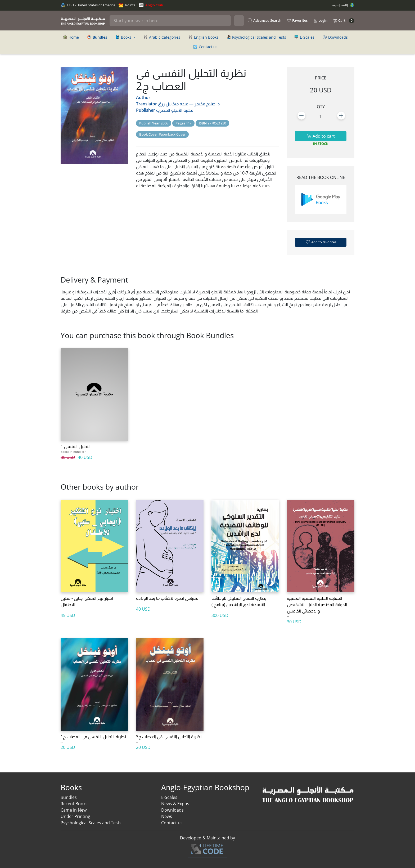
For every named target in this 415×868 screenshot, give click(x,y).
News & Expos (175, 804)
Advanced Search (265, 21)
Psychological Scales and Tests (256, 37)
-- (153, 97)
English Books (204, 37)
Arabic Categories (162, 37)
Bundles (69, 797)
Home (71, 37)
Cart (344, 21)
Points (127, 5)
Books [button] (124, 37)
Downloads (335, 37)
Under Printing (75, 816)
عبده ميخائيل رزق (173, 104)
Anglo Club (151, 5)
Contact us (206, 47)
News (167, 816)
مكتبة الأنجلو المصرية (175, 110)
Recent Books (74, 804)
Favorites (297, 21)
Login (320, 21)
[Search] (170, 21)
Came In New (74, 810)
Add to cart (321, 136)
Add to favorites (321, 242)
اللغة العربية (343, 5)
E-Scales (305, 37)
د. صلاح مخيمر (207, 104)
